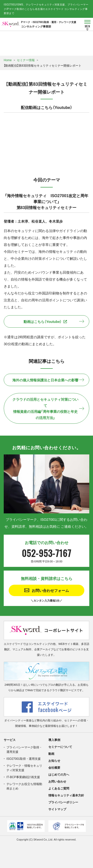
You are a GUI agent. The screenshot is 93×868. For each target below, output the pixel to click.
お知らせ (54, 761)
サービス (10, 740)
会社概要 (54, 767)
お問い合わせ (57, 781)
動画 (51, 754)
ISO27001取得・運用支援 (24, 759)
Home (8, 60)
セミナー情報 (26, 60)
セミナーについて (60, 747)
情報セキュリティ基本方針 (66, 795)
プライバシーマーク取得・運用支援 (24, 749)
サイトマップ (57, 809)
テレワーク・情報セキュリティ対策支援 (24, 768)
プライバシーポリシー (63, 802)
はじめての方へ (59, 774)
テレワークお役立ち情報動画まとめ (24, 786)
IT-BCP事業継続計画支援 (23, 777)
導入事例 (54, 740)
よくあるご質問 (59, 788)
